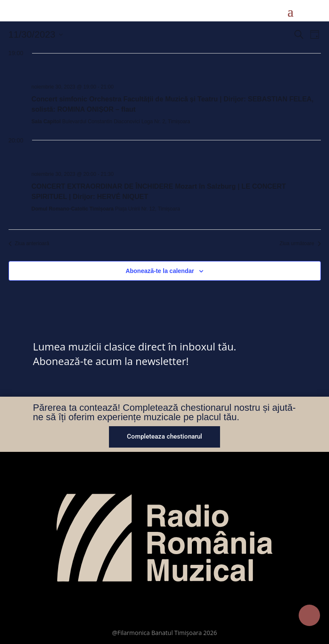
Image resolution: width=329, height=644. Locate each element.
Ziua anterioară (29, 243)
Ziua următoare (300, 243)
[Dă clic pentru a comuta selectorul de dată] (36, 34)
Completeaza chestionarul (164, 436)
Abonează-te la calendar (160, 271)
